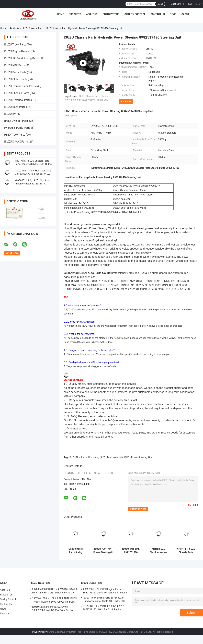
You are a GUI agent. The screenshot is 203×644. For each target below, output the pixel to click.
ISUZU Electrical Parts (17, 100)
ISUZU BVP (11, 114)
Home (60, 14)
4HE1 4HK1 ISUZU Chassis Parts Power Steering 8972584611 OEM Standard (32, 164)
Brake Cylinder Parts (16, 121)
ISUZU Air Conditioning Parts (21, 58)
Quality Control (135, 14)
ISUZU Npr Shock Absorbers (84, 457)
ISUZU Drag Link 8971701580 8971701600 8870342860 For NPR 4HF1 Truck (131, 551)
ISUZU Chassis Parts (33, 28)
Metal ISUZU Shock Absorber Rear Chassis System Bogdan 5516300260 (158, 551)
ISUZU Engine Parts (16, 51)
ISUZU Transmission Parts (20, 86)
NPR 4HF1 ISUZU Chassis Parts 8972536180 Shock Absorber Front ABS (186, 551)
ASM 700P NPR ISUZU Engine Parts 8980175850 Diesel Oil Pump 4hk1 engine (105, 591)
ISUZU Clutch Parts (16, 79)
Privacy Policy (39, 632)
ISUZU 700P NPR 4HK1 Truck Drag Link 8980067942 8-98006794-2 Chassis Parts (33, 174)
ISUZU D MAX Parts (16, 142)
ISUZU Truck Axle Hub (111, 457)
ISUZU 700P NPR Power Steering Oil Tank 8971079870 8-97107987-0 (103, 551)
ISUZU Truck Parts (15, 45)
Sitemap (4, 614)
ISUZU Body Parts (15, 107)
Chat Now (176, 4)
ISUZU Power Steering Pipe (138, 457)
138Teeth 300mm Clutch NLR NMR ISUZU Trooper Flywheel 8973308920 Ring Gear (54, 600)
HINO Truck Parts (15, 135)
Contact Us (157, 14)
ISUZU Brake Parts (15, 72)
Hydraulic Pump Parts (17, 128)
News (173, 14)
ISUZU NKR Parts (14, 65)
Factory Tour (111, 14)
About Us (92, 14)
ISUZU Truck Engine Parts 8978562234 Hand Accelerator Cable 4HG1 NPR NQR (104, 599)
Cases (185, 14)
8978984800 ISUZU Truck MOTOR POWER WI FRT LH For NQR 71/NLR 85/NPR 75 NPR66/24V (55, 591)
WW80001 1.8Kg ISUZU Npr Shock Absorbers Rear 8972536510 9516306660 (33, 184)
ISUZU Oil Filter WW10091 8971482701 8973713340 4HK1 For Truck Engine (104, 608)
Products (75, 14)
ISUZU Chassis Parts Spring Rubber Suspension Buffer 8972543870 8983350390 (76, 551)
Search (160, 4)
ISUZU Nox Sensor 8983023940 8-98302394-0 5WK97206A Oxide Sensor (53, 608)
